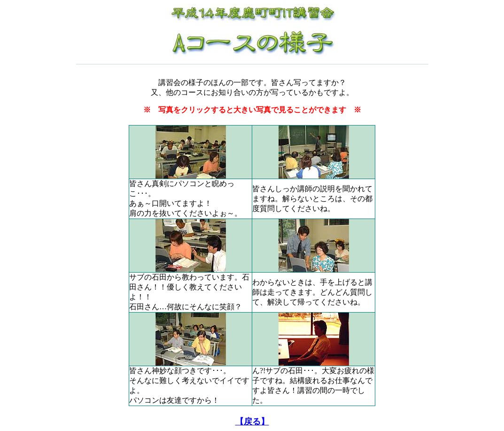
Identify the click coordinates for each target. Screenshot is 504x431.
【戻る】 (252, 422)
